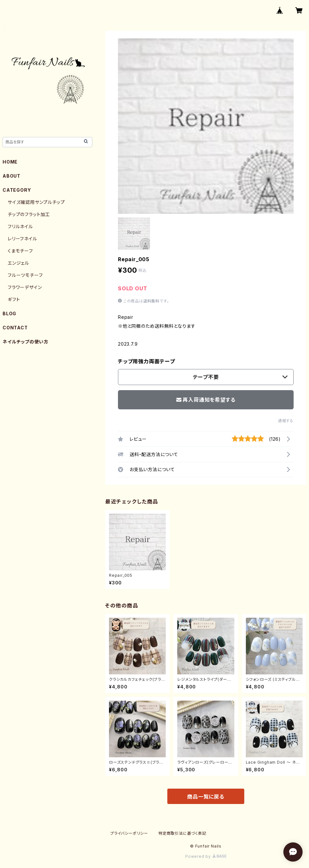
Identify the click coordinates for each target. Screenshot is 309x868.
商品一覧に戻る (206, 797)
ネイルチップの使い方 (25, 342)
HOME (10, 162)
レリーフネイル (22, 239)
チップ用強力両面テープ (146, 361)
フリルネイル (20, 226)
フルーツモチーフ (25, 275)
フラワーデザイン (25, 287)
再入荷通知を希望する (206, 400)
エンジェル (18, 263)
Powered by (206, 856)
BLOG (9, 313)
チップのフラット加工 (29, 214)
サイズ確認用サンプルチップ (36, 202)
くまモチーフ (20, 251)
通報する (286, 421)
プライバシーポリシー (129, 833)
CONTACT (15, 328)
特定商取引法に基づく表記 (182, 833)
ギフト (14, 299)
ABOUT (12, 176)
